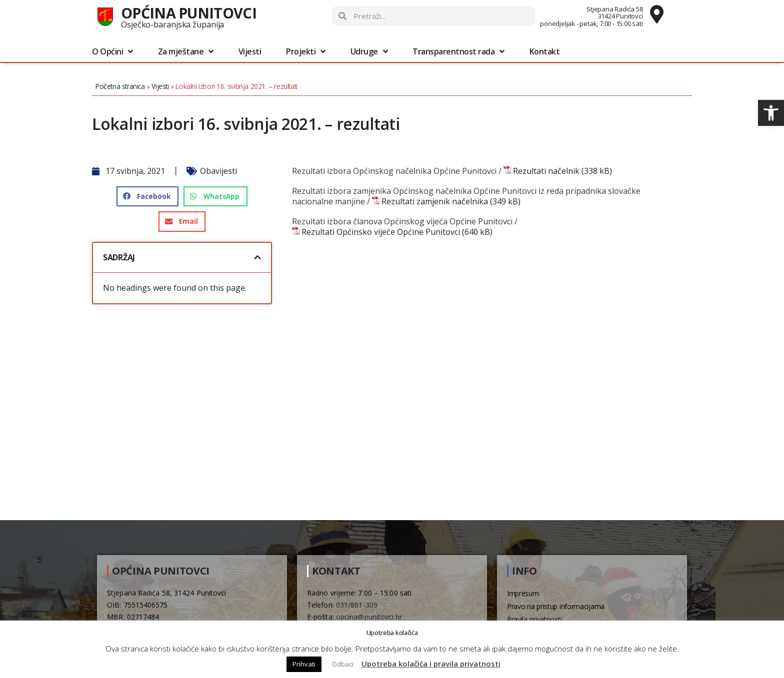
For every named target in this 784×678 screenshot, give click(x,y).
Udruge (369, 51)
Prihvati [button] (304, 664)
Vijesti (250, 51)
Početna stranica (120, 86)
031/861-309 (357, 605)
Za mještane (186, 51)
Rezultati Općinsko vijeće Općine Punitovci (381, 232)
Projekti (306, 51)
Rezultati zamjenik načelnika (435, 202)
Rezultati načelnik (546, 171)
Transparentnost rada (458, 51)
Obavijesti (218, 171)
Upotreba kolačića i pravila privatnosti (431, 664)
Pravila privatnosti (534, 619)
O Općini (112, 51)
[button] (771, 113)
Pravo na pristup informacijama (556, 606)
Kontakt (545, 51)
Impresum (523, 593)
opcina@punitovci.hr (369, 617)
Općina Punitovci (189, 13)
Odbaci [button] (343, 664)
